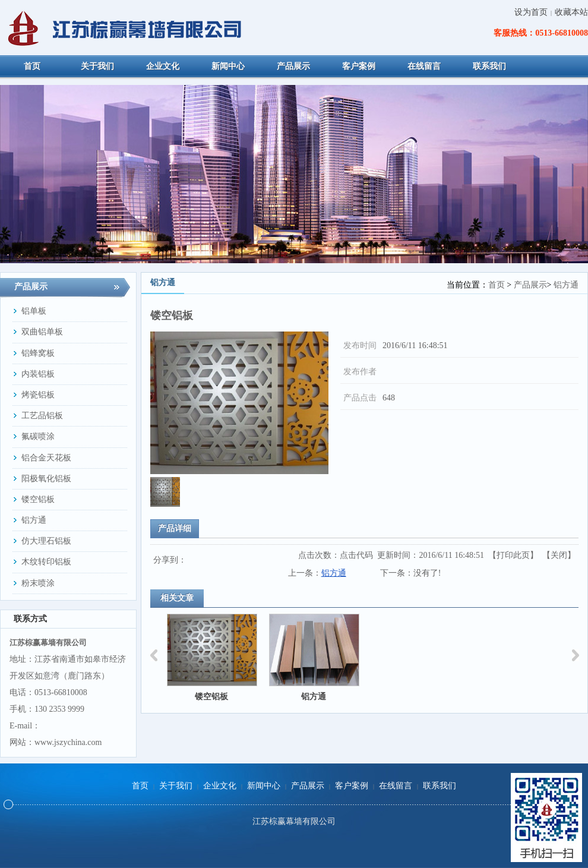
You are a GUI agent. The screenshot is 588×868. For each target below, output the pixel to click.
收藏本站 (571, 12)
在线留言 (396, 786)
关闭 (559, 555)
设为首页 (531, 12)
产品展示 (530, 285)
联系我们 (440, 786)
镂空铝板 (211, 697)
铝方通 (566, 285)
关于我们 (176, 786)
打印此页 (513, 555)
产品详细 (175, 528)
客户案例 (352, 786)
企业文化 (220, 786)
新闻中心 (264, 786)
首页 (497, 285)
